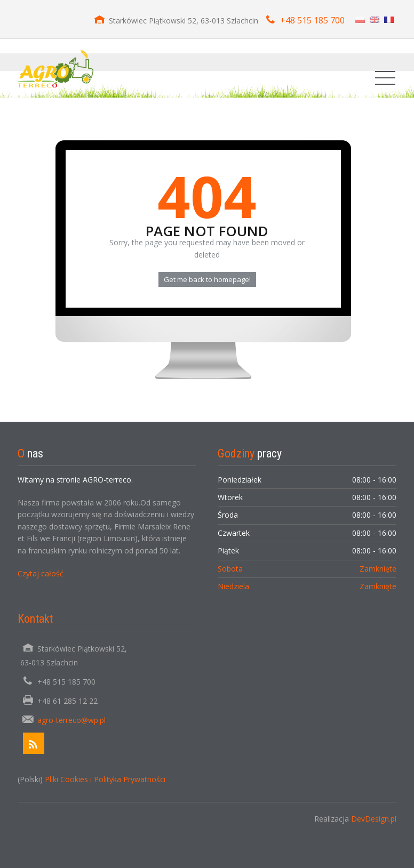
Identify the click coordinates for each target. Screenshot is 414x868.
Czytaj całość (41, 573)
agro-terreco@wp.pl (71, 720)
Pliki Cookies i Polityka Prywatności (105, 779)
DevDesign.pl (374, 819)
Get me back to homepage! (207, 279)
